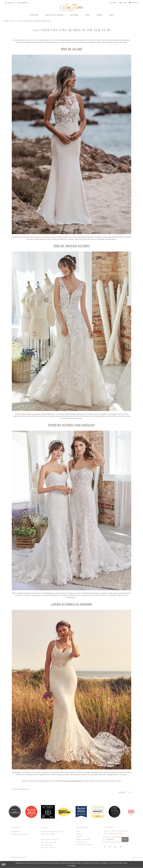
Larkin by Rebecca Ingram (71, 605)
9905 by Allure (72, 49)
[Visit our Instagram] (115, 847)
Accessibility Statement (85, 845)
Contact (79, 834)
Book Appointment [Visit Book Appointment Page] (19, 789)
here (73, 866)
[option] (15, 812)
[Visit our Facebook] (105, 847)
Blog (13, 21)
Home (6, 21)
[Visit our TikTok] (110, 847)
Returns (79, 837)
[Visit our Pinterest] (121, 847)
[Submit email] (125, 840)
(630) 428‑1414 (16, 832)
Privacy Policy (81, 842)
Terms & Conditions (83, 840)
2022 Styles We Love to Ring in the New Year (34, 21)
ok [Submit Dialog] (3, 864)
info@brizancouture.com (20, 834)
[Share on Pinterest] (130, 793)
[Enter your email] (116, 840)
